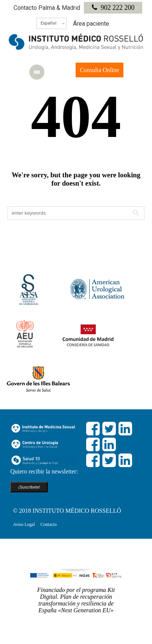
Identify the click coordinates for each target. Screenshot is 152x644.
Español (49, 23)
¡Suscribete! (29, 487)
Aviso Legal (24, 524)
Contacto (49, 524)
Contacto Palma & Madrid (47, 8)
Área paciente (91, 24)
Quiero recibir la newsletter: (44, 471)
